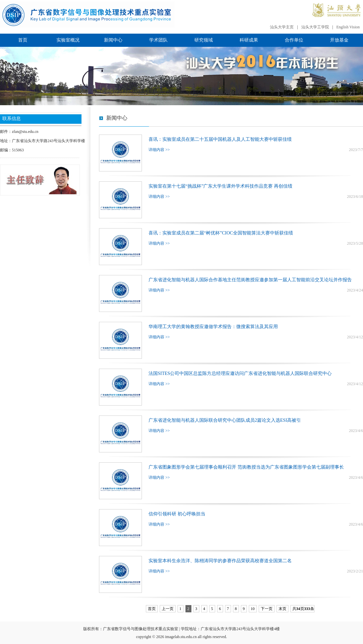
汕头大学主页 (282, 27)
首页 (23, 40)
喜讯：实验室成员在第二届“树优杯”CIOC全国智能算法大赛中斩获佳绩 (221, 233)
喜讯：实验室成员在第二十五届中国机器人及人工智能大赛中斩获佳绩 (220, 139)
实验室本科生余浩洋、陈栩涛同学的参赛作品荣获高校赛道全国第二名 (220, 561)
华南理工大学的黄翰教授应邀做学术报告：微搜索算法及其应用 (213, 327)
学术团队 (158, 40)
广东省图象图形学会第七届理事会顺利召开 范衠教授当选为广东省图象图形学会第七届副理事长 (246, 467)
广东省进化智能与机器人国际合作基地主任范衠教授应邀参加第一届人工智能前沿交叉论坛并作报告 (250, 280)
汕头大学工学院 (315, 27)
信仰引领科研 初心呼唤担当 (177, 514)
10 (253, 609)
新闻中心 (113, 40)
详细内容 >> (159, 150)
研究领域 (204, 40)
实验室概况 (68, 40)
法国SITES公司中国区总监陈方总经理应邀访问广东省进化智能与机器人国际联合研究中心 (240, 373)
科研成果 (249, 40)
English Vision (348, 27)
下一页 (267, 609)
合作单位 (294, 40)
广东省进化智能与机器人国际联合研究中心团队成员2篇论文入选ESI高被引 (225, 420)
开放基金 (339, 40)
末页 (282, 609)
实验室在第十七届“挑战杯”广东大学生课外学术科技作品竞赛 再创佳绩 (220, 186)
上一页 (168, 609)
